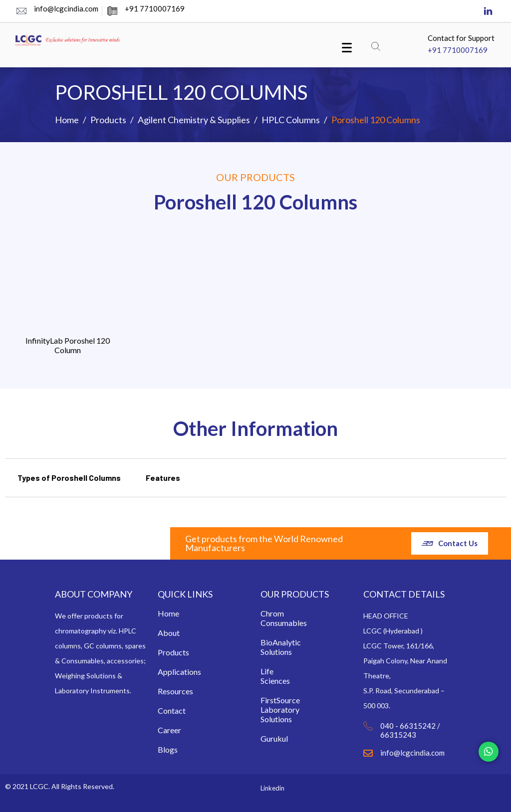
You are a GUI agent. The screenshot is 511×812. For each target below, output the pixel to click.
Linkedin (272, 788)
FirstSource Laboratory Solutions (269, 710)
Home (167, 613)
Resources (167, 691)
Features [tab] (163, 478)
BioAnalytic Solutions (269, 647)
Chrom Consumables (269, 618)
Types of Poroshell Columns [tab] (69, 478)
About (167, 633)
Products (167, 652)
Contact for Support (461, 38)
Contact (167, 710)
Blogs (168, 749)
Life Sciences (269, 676)
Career (167, 730)
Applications (167, 672)
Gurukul (274, 738)
